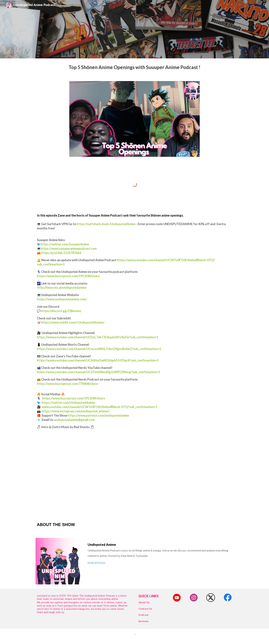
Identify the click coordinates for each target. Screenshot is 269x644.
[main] (134, 68)
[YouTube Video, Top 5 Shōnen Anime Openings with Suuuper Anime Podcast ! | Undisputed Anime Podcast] (134, 475)
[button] (265, 5)
